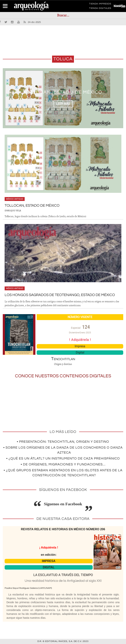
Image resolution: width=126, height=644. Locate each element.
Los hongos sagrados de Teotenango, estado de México (60, 295)
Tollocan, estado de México (63, 92)
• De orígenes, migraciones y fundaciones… (63, 464)
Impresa (80, 346)
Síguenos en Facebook (63, 504)
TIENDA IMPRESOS (100, 4)
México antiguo (15, 199)
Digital (80, 352)
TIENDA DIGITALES (100, 9)
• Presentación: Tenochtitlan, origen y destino (63, 442)
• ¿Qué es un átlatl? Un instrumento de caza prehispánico (63, 458)
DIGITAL (49, 567)
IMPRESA (49, 561)
